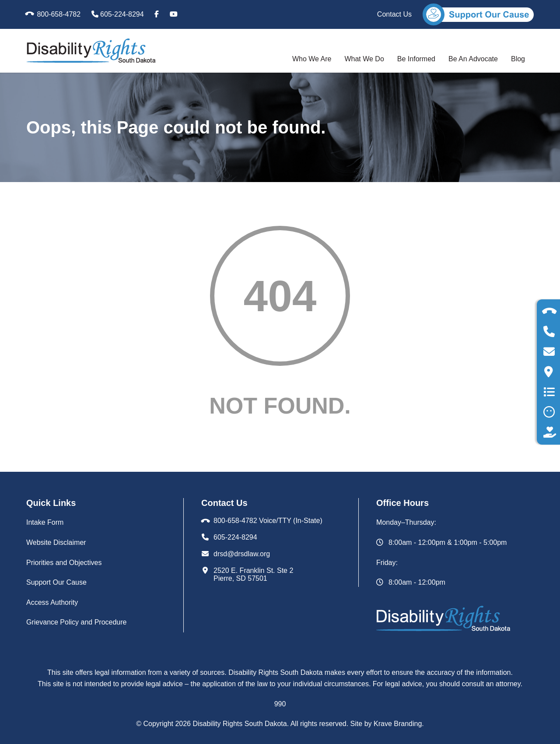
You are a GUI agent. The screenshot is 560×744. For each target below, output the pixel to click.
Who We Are (312, 59)
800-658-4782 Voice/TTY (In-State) (268, 521)
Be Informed (416, 59)
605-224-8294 (118, 14)
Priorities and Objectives (64, 563)
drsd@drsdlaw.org (242, 554)
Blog (518, 59)
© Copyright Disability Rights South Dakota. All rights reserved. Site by (255, 724)
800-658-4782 (53, 14)
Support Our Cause (56, 582)
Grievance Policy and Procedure (76, 622)
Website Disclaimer (56, 542)
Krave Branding (398, 724)
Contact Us (394, 14)
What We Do (364, 59)
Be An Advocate (473, 59)
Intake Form (45, 522)
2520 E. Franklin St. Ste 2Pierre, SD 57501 (253, 574)
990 (280, 704)
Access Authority (52, 602)
